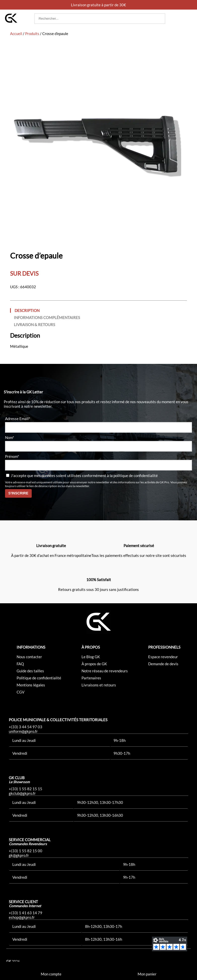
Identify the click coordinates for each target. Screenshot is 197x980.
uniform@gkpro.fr (23, 731)
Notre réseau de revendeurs (105, 671)
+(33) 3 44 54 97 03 (26, 727)
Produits (32, 34)
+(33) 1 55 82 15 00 (26, 851)
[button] (187, 19)
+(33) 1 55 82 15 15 (26, 789)
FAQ (20, 664)
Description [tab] (27, 310)
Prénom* (12, 456)
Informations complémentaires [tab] (47, 318)
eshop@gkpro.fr (22, 917)
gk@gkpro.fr (19, 855)
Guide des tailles (30, 671)
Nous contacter (29, 657)
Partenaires (91, 678)
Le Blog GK (91, 657)
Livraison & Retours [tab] (34, 325)
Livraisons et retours (99, 685)
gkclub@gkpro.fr (22, 793)
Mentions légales (31, 685)
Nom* (10, 437)
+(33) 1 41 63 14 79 (26, 913)
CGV (21, 692)
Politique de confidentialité (39, 678)
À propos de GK (94, 664)
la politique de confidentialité (134, 476)
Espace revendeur (163, 657)
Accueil (16, 34)
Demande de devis (163, 664)
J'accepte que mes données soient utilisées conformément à (82, 476)
